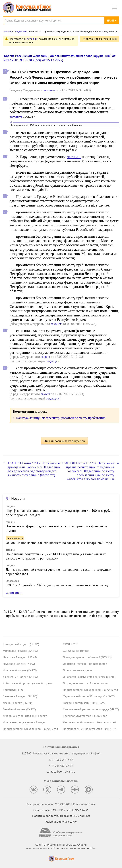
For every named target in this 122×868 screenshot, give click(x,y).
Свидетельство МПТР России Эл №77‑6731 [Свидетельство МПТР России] (61, 810)
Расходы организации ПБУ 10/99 (84, 703)
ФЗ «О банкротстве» (76, 651)
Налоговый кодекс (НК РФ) (20, 657)
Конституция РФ (13, 690)
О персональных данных (79, 670)
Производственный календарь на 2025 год (30, 729)
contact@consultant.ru (61, 771)
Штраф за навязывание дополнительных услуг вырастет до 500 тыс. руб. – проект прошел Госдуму (59, 513)
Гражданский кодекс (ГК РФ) (21, 644)
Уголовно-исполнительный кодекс (25, 716)
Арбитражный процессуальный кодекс (28, 683)
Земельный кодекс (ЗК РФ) (20, 696)
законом (49, 90)
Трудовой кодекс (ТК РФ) (19, 664)
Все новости (13, 593)
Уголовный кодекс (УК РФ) (20, 670)
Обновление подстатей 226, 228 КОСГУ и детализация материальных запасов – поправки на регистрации (56, 556)
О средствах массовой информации (86, 683)
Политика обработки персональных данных (61, 816)
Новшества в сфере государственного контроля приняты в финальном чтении (57, 528)
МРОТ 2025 (70, 644)
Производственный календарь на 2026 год (90, 690)
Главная (7, 32)
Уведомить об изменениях (102, 39)
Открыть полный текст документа (64, 441)
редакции (32, 39)
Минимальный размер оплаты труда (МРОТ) (91, 709)
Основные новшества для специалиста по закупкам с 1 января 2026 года (59, 543)
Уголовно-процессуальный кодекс (25, 722)
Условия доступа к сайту (61, 822)
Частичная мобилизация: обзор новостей (89, 722)
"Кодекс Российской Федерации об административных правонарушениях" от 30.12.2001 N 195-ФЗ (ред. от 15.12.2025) (59, 58)
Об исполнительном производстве (85, 664)
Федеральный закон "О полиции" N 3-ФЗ (89, 696)
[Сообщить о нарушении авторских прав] (61, 833)
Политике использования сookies (74, 848)
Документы (20, 32)
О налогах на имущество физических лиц (89, 677)
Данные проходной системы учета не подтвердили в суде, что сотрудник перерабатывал (59, 572)
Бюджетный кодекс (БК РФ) (20, 677)
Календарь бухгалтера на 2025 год (85, 716)
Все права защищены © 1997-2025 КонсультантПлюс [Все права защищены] (61, 804)
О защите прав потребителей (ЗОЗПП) (87, 657)
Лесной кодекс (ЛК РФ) (18, 703)
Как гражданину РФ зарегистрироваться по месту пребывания (47, 125)
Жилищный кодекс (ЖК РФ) (20, 651)
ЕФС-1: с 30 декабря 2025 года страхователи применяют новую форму (57, 585)
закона (45, 357)
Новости (18, 498)
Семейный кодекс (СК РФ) (19, 709)
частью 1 (74, 157)
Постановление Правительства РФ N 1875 (90, 729)
